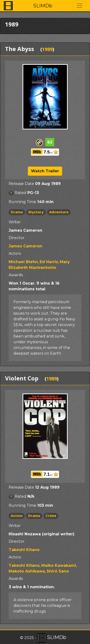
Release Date (21, 184)
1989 (47, 49)
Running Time (22, 202)
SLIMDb (43, 6)
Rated (21, 193)
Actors (15, 253)
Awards (16, 275)
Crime (51, 516)
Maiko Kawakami (59, 565)
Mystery (36, 212)
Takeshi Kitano (24, 550)
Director (17, 238)
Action (17, 516)
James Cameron (25, 246)
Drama (17, 212)
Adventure (59, 212)
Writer (15, 222)
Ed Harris (49, 262)
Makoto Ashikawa (27, 571)
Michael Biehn (23, 262)
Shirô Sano (58, 571)
